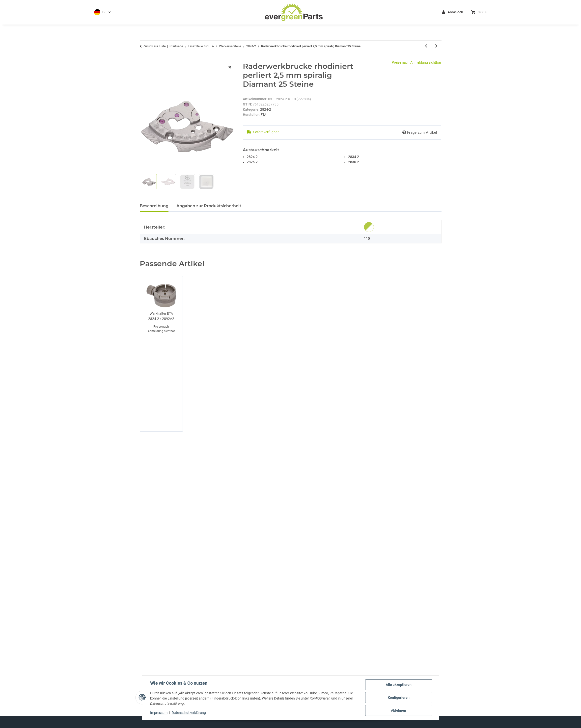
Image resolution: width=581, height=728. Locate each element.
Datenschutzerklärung (189, 713)
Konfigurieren (399, 698)
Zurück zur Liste (154, 46)
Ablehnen (399, 710)
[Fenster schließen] (230, 67)
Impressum (159, 713)
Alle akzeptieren (399, 685)
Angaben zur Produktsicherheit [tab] (209, 206)
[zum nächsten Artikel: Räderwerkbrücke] (436, 46)
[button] (102, 12)
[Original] (369, 227)
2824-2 (266, 109)
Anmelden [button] (453, 12)
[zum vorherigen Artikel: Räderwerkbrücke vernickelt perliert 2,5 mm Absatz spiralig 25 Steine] (426, 46)
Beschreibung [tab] (154, 206)
